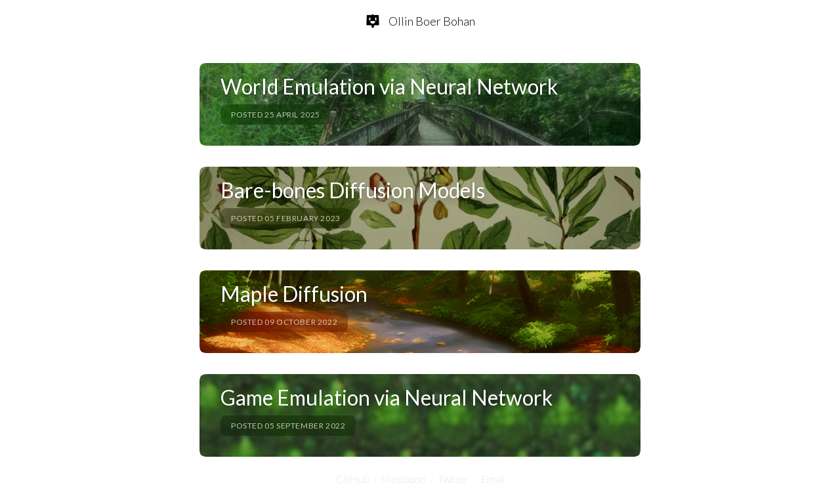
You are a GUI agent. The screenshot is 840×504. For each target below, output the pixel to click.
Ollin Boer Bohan (432, 21)
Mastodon (404, 479)
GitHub (352, 479)
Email (493, 479)
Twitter (453, 479)
